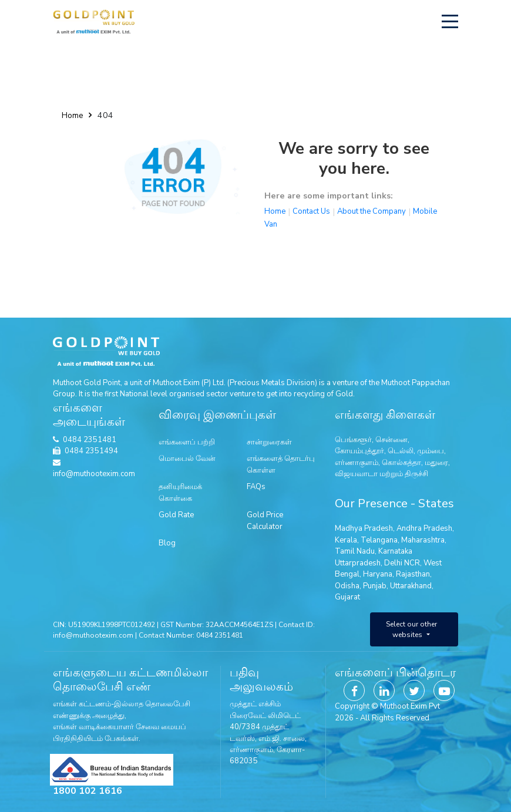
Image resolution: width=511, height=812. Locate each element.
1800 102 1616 (88, 791)
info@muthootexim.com (94, 469)
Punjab (375, 586)
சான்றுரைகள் (269, 442)
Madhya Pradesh (364, 528)
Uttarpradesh (358, 563)
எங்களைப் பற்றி (187, 442)
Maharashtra (423, 540)
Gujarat (347, 597)
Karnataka (395, 551)
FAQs (256, 487)
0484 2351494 (91, 451)
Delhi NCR (402, 563)
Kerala (346, 540)
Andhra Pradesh (424, 528)
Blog (167, 543)
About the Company (372, 211)
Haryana (378, 574)
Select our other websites (411, 629)
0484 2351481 (90, 440)
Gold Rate (176, 515)
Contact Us (311, 211)
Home (72, 116)
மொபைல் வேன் (187, 459)
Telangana (379, 540)
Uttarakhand (411, 586)
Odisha (347, 586)
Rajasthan (413, 574)
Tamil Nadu (355, 551)
